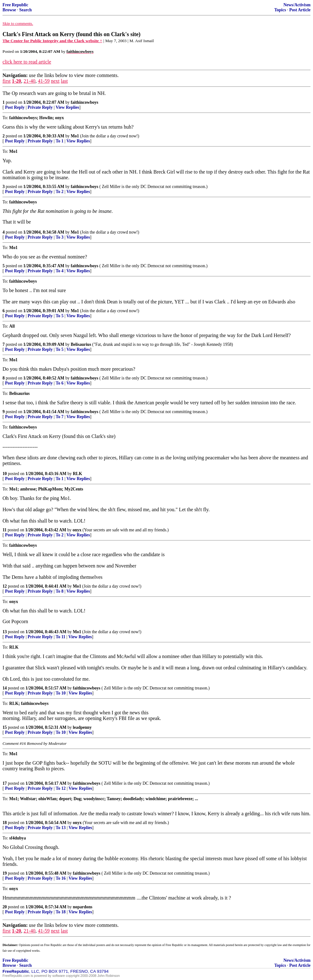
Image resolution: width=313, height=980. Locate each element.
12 (5, 586)
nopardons (83, 907)
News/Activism (297, 5)
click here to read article (27, 62)
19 (5, 873)
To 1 (60, 141)
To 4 (60, 271)
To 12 (61, 788)
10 (5, 474)
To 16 (61, 878)
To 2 (60, 192)
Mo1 (75, 136)
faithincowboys (85, 102)
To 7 (60, 417)
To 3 (60, 237)
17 (5, 783)
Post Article (300, 10)
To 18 (61, 912)
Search (25, 10)
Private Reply (40, 107)
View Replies (67, 107)
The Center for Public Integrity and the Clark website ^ (52, 41)
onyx (77, 530)
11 (5, 530)
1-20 (17, 81)
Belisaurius (81, 344)
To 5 (60, 316)
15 (5, 727)
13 (5, 632)
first (7, 81)
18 (5, 823)
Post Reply (15, 107)
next (55, 81)
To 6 (60, 383)
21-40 (29, 81)
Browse (9, 10)
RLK (78, 474)
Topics (280, 10)
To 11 (61, 637)
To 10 (61, 693)
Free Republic (15, 5)
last (64, 81)
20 (5, 907)
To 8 (60, 591)
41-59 (44, 81)
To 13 (61, 828)
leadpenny (82, 727)
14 (5, 688)
